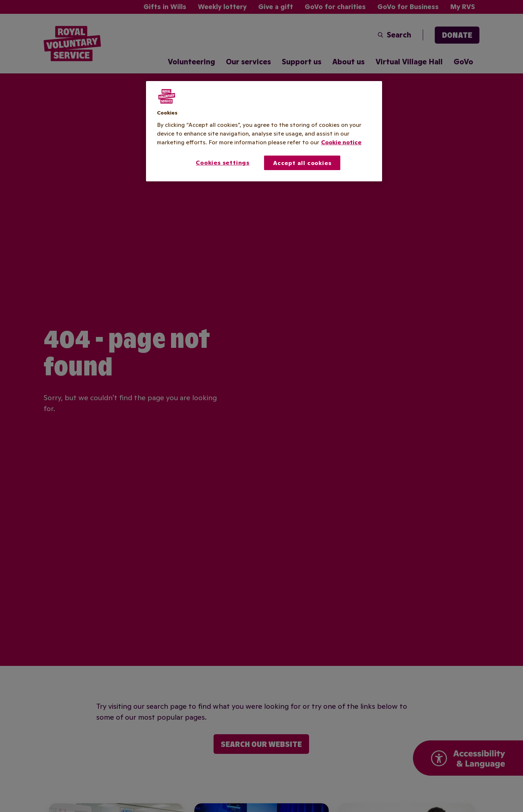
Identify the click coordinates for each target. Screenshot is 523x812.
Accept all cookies (302, 163)
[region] (264, 131)
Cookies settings (223, 162)
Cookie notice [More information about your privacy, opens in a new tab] (341, 142)
